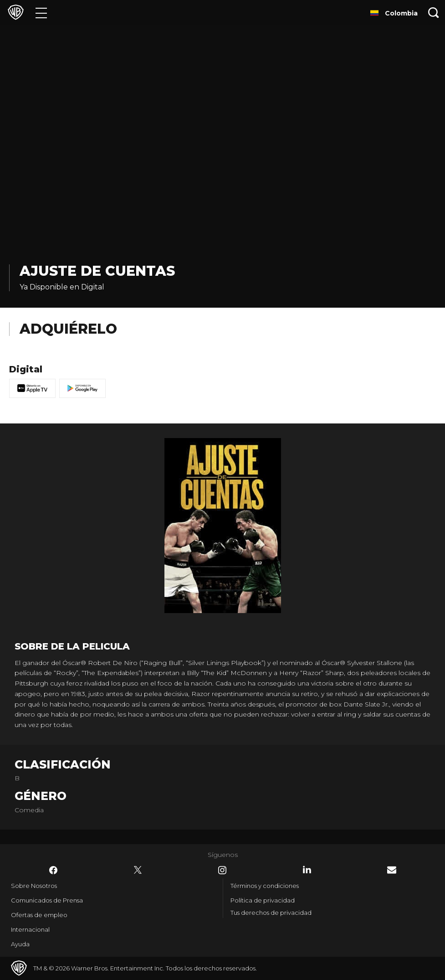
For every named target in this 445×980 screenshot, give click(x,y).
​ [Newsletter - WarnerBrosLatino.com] (392, 870)
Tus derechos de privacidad (271, 913)
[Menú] (41, 13)
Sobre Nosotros (34, 886)
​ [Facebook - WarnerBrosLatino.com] (53, 870)
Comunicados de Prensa (47, 900)
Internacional (30, 929)
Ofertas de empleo (39, 915)
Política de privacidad (263, 900)
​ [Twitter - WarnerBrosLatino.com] (138, 870)
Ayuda (20, 944)
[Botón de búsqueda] (434, 13)
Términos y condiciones (265, 886)
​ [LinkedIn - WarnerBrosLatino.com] (307, 870)
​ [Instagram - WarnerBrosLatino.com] (222, 870)
